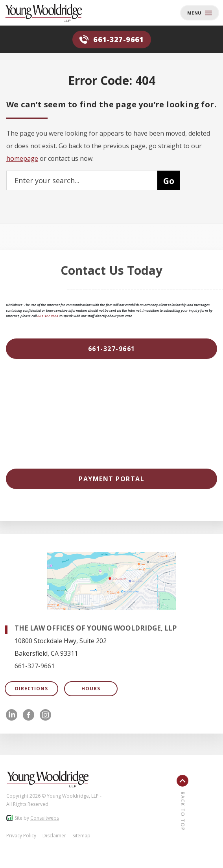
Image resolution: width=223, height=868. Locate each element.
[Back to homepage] (49, 13)
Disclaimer (54, 836)
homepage (22, 158)
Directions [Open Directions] (32, 689)
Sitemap (81, 836)
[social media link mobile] (12, 715)
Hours (91, 689)
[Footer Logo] (48, 779)
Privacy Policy (21, 836)
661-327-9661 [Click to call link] (35, 666)
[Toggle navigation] (200, 13)
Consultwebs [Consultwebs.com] (45, 818)
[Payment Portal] (111, 479)
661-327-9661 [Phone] (111, 39)
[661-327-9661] (111, 349)
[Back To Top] (197, 798)
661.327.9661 (48, 316)
